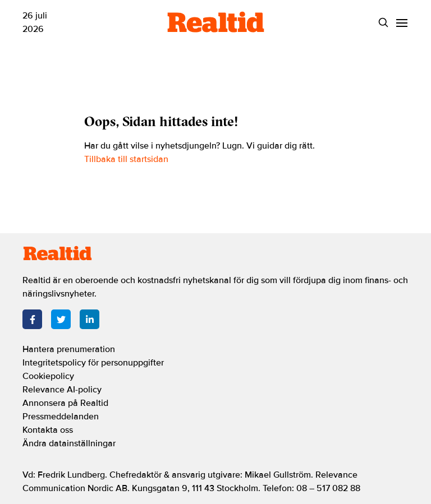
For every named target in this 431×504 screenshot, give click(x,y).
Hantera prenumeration (69, 349)
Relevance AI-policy (62, 390)
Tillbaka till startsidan (126, 159)
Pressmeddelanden (61, 417)
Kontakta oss (48, 430)
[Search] (383, 23)
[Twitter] (61, 319)
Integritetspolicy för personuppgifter (93, 363)
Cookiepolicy (48, 376)
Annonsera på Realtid (65, 403)
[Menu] (402, 23)
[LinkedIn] (90, 319)
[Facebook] (32, 319)
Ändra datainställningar (69, 443)
